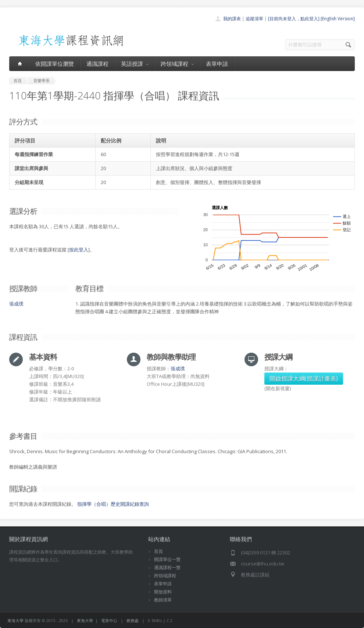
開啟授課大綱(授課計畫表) (304, 378)
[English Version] (338, 19)
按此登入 (79, 250)
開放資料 (163, 592)
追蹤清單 (254, 19)
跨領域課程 (177, 64)
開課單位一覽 (167, 559)
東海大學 (15, 620)
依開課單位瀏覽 (55, 64)
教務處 (133, 620)
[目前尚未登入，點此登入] (294, 19)
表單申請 (217, 64)
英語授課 (135, 64)
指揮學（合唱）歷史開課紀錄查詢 (113, 504)
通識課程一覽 (167, 567)
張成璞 (16, 304)
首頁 (158, 551)
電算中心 (109, 620)
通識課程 (97, 64)
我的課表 (232, 19)
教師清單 (163, 600)
